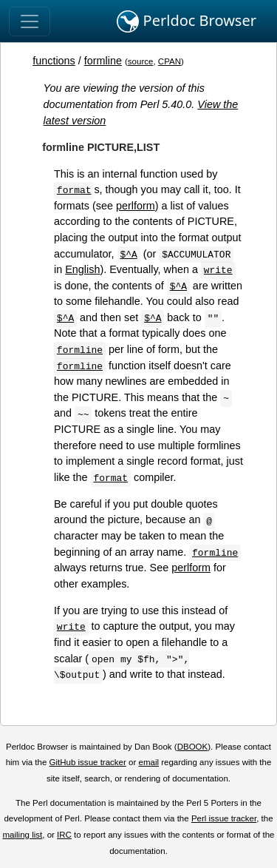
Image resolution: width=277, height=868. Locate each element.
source (141, 61)
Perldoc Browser (187, 21)
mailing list (22, 835)
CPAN (170, 61)
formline (103, 61)
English (82, 269)
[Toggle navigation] (30, 21)
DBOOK (193, 747)
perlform (136, 206)
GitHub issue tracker (88, 762)
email (148, 762)
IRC (64, 835)
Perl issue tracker (224, 818)
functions (54, 61)
